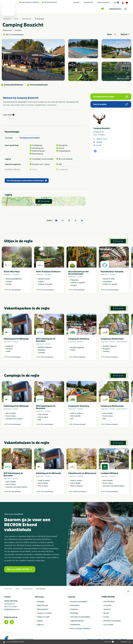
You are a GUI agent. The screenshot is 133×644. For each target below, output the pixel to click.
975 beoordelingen (112, 492)
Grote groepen (39, 19)
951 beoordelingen (47, 357)
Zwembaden (75, 605)
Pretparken (74, 609)
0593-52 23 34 (102, 139)
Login (116, 2)
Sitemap (123, 639)
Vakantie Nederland (103, 2)
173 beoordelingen (16, 35)
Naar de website (111, 104)
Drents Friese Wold (123, 342)
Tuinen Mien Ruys (12, 272)
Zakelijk (40, 621)
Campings (41, 602)
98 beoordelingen (79, 290)
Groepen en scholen (44, 613)
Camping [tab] (9, 138)
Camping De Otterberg (79, 339)
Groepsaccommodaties (79, 602)
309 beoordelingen (79, 357)
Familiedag (74, 613)
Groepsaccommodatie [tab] (30, 138)
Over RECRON (88, 2)
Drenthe (80, 277)
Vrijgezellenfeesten (77, 621)
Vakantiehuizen (119, 9)
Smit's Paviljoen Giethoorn (48, 272)
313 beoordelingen (15, 357)
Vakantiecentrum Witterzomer (82, 473)
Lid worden (107, 605)
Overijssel (16, 274)
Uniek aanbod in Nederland (29, 2)
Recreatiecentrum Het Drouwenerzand (78, 273)
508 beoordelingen (112, 357)
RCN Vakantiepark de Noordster (46, 340)
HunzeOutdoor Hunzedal (112, 272)
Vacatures (77, 2)
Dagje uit (40, 625)
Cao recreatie (108, 625)
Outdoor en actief (43, 617)
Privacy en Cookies (94, 639)
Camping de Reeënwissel (112, 339)
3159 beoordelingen (112, 290)
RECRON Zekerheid (49, 2)
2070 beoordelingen (47, 290)
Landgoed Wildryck (109, 473)
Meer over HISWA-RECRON (19, 569)
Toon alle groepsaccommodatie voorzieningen (27, 181)
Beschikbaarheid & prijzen (111, 97)
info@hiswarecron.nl (12, 609)
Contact (106, 617)
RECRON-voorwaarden (112, 621)
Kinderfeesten (75, 625)
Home (16, 19)
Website (99, 142)
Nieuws (106, 613)
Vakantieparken (43, 609)
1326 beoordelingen (80, 492)
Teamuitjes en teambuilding (80, 617)
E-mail (99, 145)
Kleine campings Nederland (80, 628)
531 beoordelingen (15, 290)
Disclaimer (107, 639)
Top (128, 591)
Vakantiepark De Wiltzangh (16, 339)
